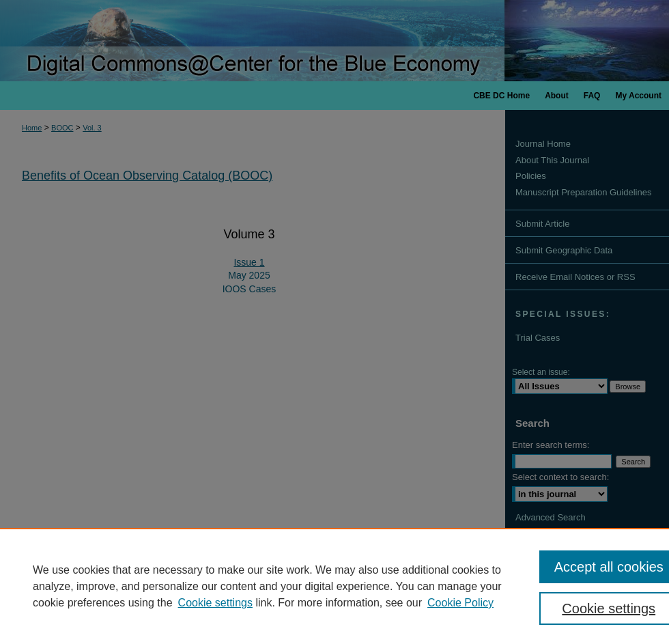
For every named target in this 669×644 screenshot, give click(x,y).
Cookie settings (215, 603)
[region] (334, 586)
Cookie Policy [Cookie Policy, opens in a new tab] (460, 603)
